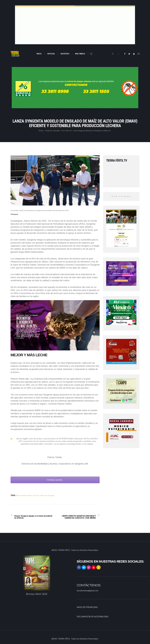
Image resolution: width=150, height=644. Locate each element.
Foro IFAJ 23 (67, 131)
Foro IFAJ (36, 495)
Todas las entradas (52, 131)
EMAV (18, 495)
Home (41, 131)
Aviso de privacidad (87, 607)
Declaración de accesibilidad (93, 617)
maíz (46, 495)
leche (42, 495)
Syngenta (51, 495)
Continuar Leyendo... (55, 480)
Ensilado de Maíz (26, 495)
